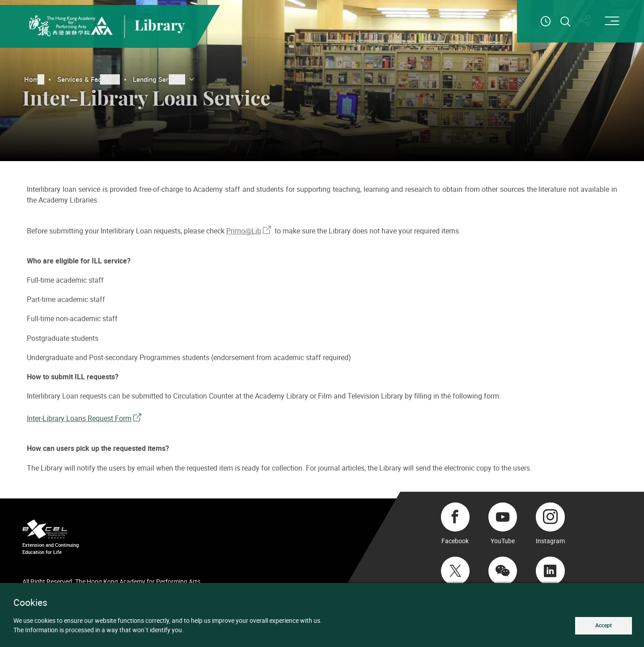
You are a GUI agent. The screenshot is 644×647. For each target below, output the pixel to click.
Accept (602, 625)
